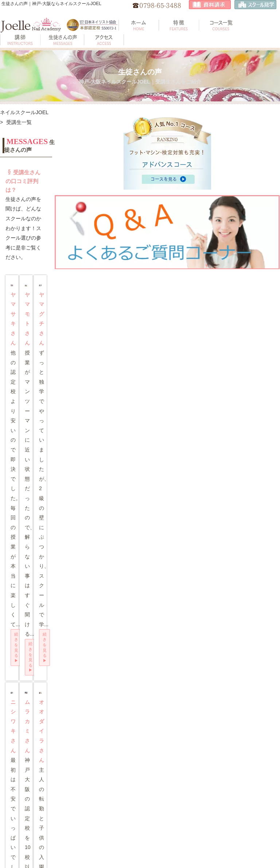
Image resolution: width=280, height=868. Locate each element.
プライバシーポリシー (100, 825)
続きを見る (37, 286)
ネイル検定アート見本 (100, 806)
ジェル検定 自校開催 (168, 747)
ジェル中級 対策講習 (168, 766)
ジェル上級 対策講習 (168, 784)
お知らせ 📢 (92, 775)
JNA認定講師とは (238, 826)
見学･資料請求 (94, 760)
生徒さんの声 (23, 804)
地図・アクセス (95, 745)
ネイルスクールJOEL (24, 112)
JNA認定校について (240, 811)
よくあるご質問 (25, 819)
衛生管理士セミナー (100, 790)
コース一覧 (21, 775)
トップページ (23, 745)
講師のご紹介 (23, 790)
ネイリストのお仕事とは (240, 761)
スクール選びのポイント (240, 794)
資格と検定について (240, 778)
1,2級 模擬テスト (167, 801)
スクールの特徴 (25, 760)
